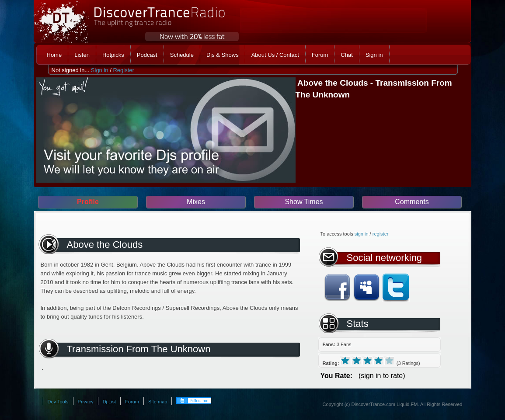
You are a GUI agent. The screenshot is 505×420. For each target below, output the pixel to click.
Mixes (196, 202)
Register (123, 70)
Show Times (304, 202)
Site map (158, 402)
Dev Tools (58, 402)
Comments (412, 202)
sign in (362, 234)
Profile (88, 202)
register (381, 234)
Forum (132, 402)
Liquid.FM (407, 404)
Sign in (100, 70)
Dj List (110, 402)
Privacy (86, 402)
